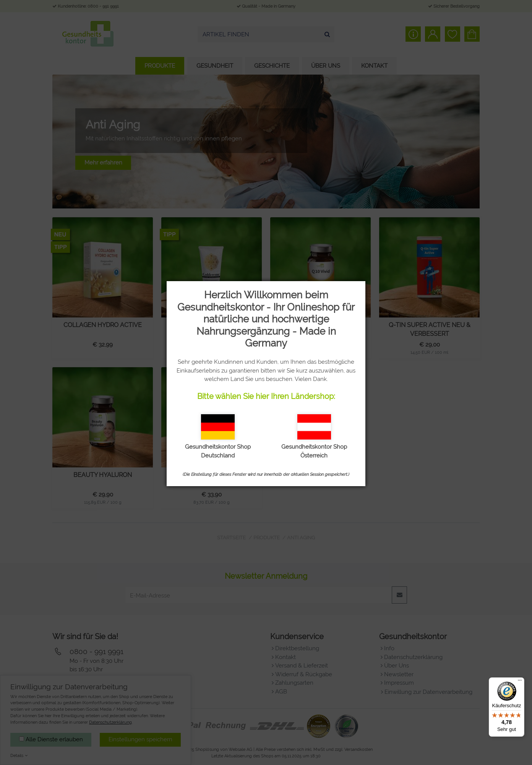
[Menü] (520, 682)
